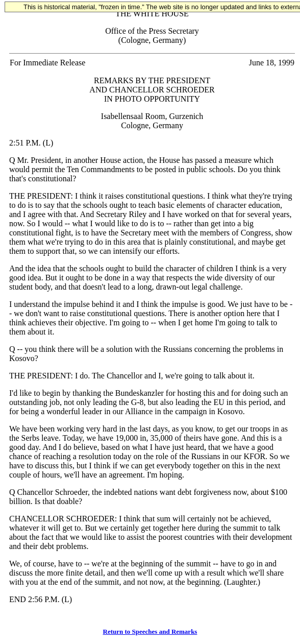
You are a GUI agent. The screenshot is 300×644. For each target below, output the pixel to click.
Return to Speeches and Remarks (150, 631)
